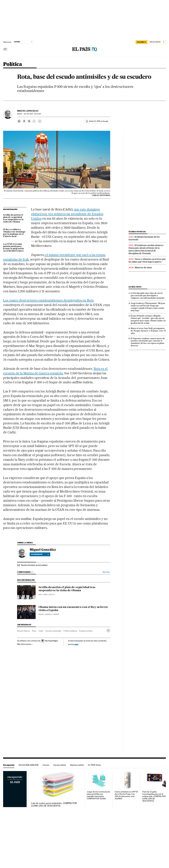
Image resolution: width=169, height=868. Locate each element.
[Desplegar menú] (5, 49)
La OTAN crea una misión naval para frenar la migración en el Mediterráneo (13, 248)
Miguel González (28, 111)
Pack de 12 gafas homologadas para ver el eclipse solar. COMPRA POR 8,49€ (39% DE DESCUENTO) (154, 796)
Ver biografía (40, 554)
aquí (76, 644)
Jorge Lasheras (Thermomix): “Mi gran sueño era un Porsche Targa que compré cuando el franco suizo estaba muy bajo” (148, 307)
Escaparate (9, 765)
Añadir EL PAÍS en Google (99, 121)
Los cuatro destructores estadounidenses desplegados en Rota (48, 300)
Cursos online (60, 765)
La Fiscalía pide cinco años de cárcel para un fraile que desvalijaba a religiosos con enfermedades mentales (148, 295)
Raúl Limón (43, 595)
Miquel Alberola (45, 614)
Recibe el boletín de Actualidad (34, 565)
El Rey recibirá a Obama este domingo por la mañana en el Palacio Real (14, 233)
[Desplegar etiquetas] (108, 631)
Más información (25, 644)
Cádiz (41, 631)
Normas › (106, 572)
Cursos (46, 765)
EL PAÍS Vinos (94, 765)
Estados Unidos (86, 631)
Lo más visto (135, 287)
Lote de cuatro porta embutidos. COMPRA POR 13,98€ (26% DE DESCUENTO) (54, 805)
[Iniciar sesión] (157, 42)
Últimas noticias (137, 232)
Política (13, 64)
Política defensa (70, 631)
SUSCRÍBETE (142, 42)
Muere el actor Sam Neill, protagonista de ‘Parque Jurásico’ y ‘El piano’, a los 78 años (148, 331)
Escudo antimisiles (53, 631)
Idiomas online (77, 765)
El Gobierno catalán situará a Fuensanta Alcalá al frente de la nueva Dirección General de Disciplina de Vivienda (146, 249)
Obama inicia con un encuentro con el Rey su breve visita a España (73, 609)
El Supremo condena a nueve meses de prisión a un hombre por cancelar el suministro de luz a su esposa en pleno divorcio (148, 342)
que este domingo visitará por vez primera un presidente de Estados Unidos (67, 214)
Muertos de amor (143, 268)
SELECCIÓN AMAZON (29, 765)
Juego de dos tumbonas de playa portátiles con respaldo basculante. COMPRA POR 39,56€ (98, 795)
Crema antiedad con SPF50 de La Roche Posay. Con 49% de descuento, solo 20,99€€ (126, 795)
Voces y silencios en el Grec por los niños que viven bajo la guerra (147, 260)
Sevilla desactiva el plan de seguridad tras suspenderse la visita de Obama (13, 218)
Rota (34, 631)
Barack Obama (23, 631)
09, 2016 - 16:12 (32, 114)
